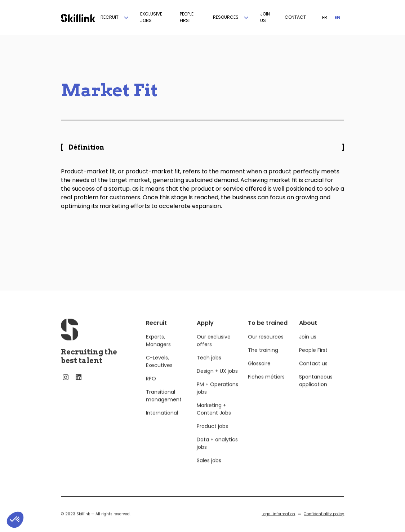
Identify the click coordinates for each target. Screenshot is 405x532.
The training (263, 358)
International (162, 421)
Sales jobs (209, 468)
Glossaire (259, 371)
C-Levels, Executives (159, 369)
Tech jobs (209, 365)
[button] (115, 18)
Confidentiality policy (324, 522)
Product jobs (212, 434)
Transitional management (164, 404)
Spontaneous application (316, 388)
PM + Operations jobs (217, 396)
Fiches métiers (266, 385)
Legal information (278, 522)
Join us (308, 345)
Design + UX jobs (217, 379)
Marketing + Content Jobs (214, 417)
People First (313, 358)
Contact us (313, 371)
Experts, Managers (158, 348)
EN (337, 17)
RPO (151, 386)
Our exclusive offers (214, 348)
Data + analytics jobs (217, 451)
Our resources (266, 345)
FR (325, 17)
